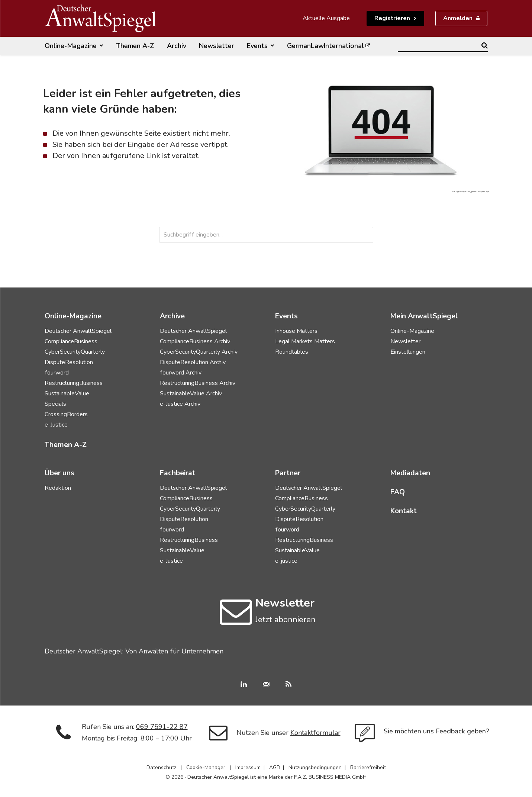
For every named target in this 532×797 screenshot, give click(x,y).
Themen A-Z (66, 445)
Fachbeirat (178, 473)
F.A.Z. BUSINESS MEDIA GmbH (330, 777)
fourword (57, 373)
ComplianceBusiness (71, 341)
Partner (288, 473)
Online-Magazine (412, 331)
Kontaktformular (315, 733)
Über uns (59, 473)
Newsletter (405, 341)
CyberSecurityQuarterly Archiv (199, 352)
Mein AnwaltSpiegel (424, 316)
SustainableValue (67, 393)
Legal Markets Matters (305, 341)
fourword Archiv (181, 373)
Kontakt (404, 511)
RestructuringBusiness (74, 383)
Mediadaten (410, 473)
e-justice (286, 561)
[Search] (485, 45)
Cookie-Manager (206, 767)
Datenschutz (161, 767)
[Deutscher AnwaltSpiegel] (100, 18)
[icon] (236, 620)
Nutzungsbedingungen (315, 767)
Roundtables (292, 352)
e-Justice (56, 425)
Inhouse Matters (296, 331)
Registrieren (392, 18)
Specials (55, 404)
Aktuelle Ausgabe (326, 18)
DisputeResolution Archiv (193, 362)
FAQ (398, 492)
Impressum (248, 767)
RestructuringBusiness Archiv (198, 383)
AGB (275, 767)
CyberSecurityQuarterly (75, 352)
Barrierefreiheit (368, 767)
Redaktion (58, 488)
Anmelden (458, 18)
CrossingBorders (66, 414)
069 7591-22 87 (162, 727)
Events (286, 316)
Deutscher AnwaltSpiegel (78, 331)
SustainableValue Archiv (191, 393)
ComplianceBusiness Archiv (195, 341)
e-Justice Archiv (180, 404)
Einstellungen (408, 352)
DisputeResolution (69, 362)
